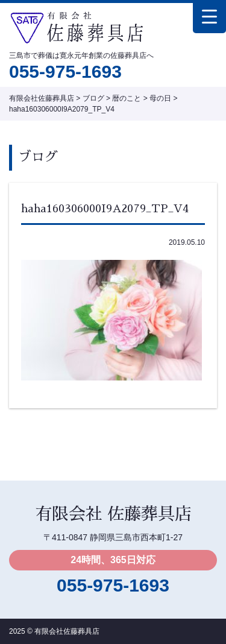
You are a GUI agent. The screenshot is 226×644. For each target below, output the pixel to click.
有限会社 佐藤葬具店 (113, 514)
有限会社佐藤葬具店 (67, 631)
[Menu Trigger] (209, 17)
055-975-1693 (65, 71)
